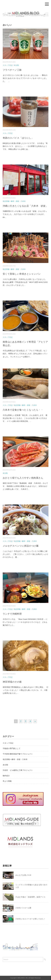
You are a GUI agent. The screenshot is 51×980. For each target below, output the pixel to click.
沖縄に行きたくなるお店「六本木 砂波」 (25, 206)
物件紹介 (6, 776)
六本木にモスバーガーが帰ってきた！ (30, 919)
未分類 (16, 65)
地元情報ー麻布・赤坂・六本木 (14, 201)
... (9, 81)
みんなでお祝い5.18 (23, 875)
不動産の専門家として (12, 748)
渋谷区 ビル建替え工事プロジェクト (18, 770)
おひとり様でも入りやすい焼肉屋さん (23, 478)
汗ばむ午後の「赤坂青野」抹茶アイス (30, 897)
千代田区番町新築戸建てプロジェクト (18, 754)
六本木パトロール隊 (23, 908)
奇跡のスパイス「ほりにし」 (18, 138)
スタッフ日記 (8, 65)
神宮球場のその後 (12, 682)
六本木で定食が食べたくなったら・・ (23, 410)
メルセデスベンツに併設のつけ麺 (21, 546)
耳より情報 (7, 781)
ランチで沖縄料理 (12, 614)
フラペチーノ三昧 (12, 70)
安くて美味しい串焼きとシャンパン (22, 274)
